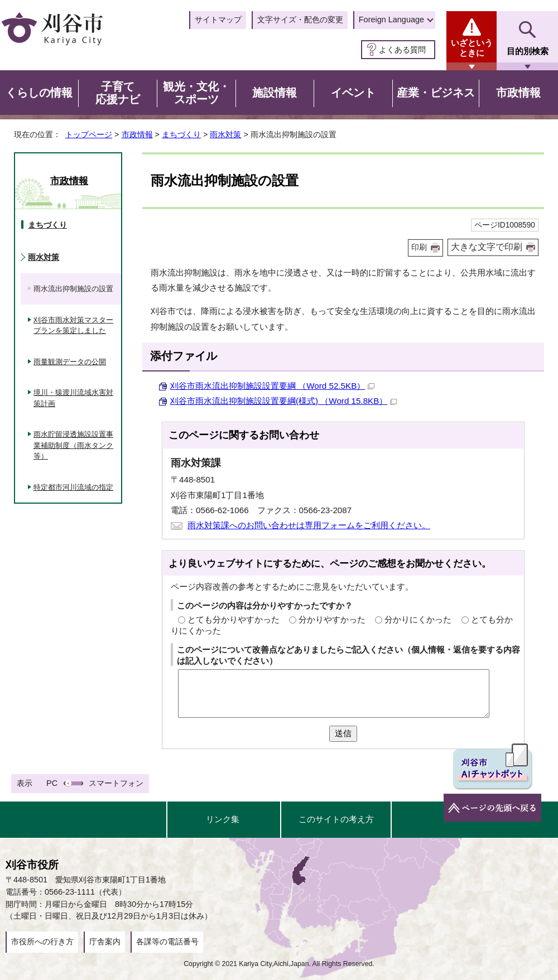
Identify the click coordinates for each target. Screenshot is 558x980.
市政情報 (137, 134)
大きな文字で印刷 (487, 247)
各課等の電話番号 (167, 942)
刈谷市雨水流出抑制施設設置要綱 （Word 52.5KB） (272, 386)
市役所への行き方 (42, 942)
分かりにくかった (418, 619)
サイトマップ (218, 20)
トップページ (89, 134)
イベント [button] (353, 93)
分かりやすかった (332, 619)
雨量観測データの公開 (70, 362)
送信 (343, 733)
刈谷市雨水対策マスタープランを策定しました (73, 325)
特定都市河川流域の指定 (73, 487)
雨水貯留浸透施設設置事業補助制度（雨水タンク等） (73, 445)
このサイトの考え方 (336, 819)
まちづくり (181, 134)
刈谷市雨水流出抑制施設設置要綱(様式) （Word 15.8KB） (283, 401)
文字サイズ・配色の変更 (300, 20)
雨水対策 (225, 134)
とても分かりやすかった (234, 619)
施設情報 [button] (275, 93)
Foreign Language (391, 20)
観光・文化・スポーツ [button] (196, 93)
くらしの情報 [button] (39, 93)
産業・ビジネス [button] (436, 93)
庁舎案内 (105, 942)
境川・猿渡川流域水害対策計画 (73, 398)
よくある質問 (402, 50)
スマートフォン (116, 783)
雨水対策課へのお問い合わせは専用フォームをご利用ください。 (309, 525)
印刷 (419, 247)
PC (52, 783)
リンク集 (223, 819)
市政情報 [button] (518, 93)
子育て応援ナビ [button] (118, 93)
